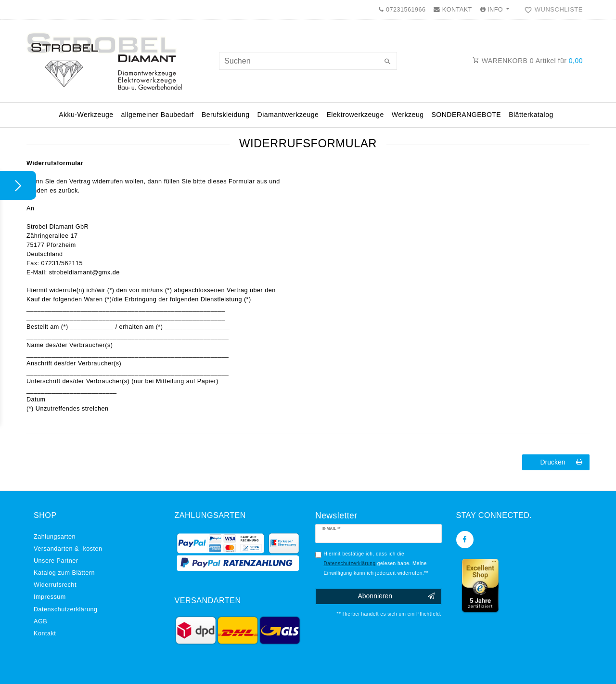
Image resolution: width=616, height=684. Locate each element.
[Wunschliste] (552, 10)
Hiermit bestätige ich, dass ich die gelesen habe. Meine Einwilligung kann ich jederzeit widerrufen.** (376, 563)
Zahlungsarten (55, 537)
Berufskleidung (226, 115)
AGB (40, 621)
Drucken (561, 462)
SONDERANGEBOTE (466, 115)
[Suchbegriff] (308, 61)
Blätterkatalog (531, 115)
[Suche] (387, 62)
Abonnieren (396, 596)
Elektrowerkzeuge (355, 115)
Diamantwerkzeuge (288, 115)
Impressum (50, 597)
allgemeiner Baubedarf (158, 115)
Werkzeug (408, 115)
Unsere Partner (56, 561)
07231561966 (402, 10)
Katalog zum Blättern (64, 573)
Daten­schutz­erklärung (66, 609)
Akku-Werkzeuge (86, 115)
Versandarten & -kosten (68, 549)
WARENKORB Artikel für (528, 61)
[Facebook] (465, 540)
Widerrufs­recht (55, 585)
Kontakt (45, 633)
